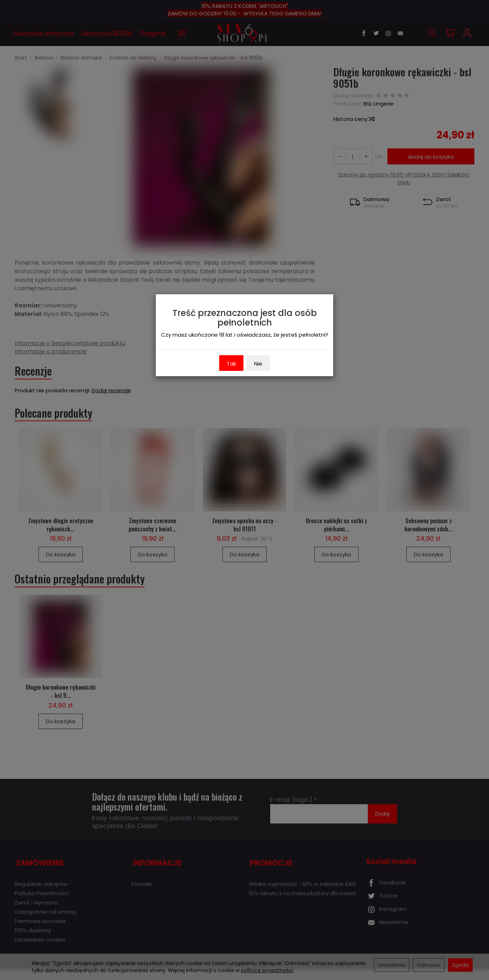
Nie (258, 364)
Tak (231, 364)
